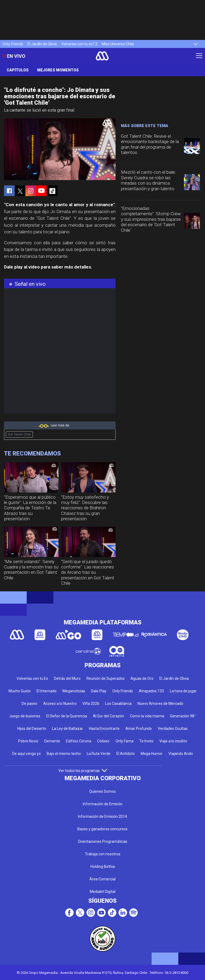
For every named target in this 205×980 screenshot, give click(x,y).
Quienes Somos (102, 791)
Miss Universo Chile (118, 44)
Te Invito (146, 741)
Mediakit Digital (102, 892)
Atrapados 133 (151, 691)
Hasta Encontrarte (104, 729)
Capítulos (18, 70)
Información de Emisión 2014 (102, 816)
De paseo (29, 704)
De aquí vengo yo (27, 754)
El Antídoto (126, 754)
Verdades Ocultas (173, 729)
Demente (52, 741)
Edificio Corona (79, 741)
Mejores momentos (58, 70)
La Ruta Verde (99, 754)
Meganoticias (74, 691)
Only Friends (13, 44)
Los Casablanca (118, 704)
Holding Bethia (103, 867)
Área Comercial (102, 879)
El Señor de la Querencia (67, 716)
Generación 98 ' (183, 716)
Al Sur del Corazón (109, 716)
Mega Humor (152, 754)
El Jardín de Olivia (42, 44)
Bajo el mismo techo (64, 754)
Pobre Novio (28, 741)
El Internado (47, 691)
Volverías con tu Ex (32, 678)
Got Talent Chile (19, 434)
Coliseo (103, 741)
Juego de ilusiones (25, 716)
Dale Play (99, 691)
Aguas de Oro (142, 678)
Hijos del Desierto (32, 729)
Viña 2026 (91, 704)
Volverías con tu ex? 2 (79, 44)
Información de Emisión (103, 804)
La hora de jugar (183, 691)
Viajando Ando (181, 754)
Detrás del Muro (67, 678)
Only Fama (125, 741)
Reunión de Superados (106, 678)
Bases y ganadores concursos (102, 829)
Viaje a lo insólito (173, 741)
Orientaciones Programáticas (103, 841)
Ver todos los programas (83, 771)
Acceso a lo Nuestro (60, 704)
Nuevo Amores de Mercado (160, 704)
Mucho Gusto (20, 691)
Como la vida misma (147, 716)
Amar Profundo (139, 729)
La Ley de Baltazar (68, 729)
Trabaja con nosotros (103, 854)
